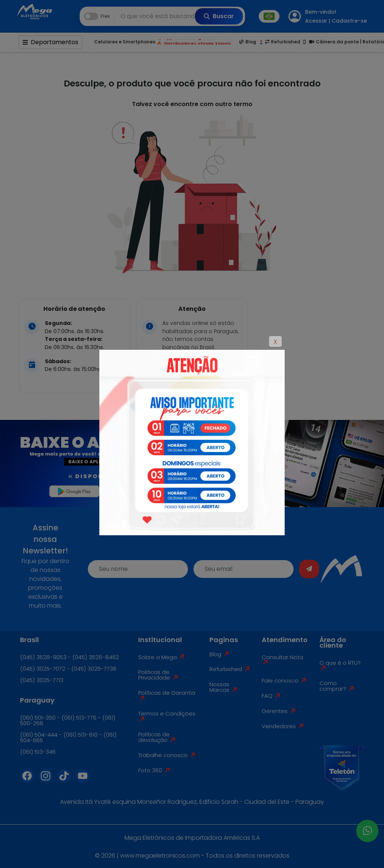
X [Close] (275, 342)
